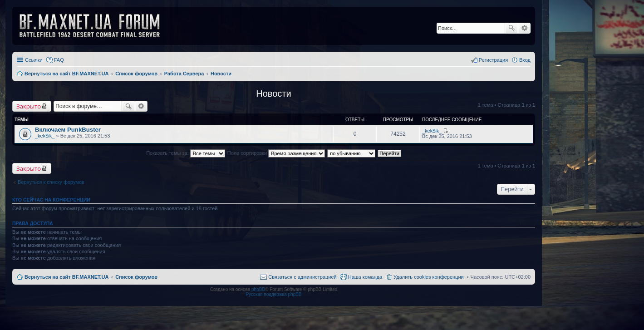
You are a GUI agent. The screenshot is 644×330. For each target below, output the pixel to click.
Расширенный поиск (524, 28)
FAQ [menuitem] (59, 60)
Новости (273, 94)
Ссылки (34, 60)
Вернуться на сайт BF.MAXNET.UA (66, 277)
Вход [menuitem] (525, 60)
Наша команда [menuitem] (365, 277)
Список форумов (136, 277)
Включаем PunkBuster (68, 130)
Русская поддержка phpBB (273, 294)
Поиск (511, 28)
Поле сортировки (276, 153)
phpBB (258, 289)
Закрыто (29, 106)
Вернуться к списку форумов (51, 182)
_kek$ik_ (45, 136)
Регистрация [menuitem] (493, 60)
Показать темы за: (186, 153)
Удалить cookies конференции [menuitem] (429, 277)
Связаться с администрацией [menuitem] (302, 277)
